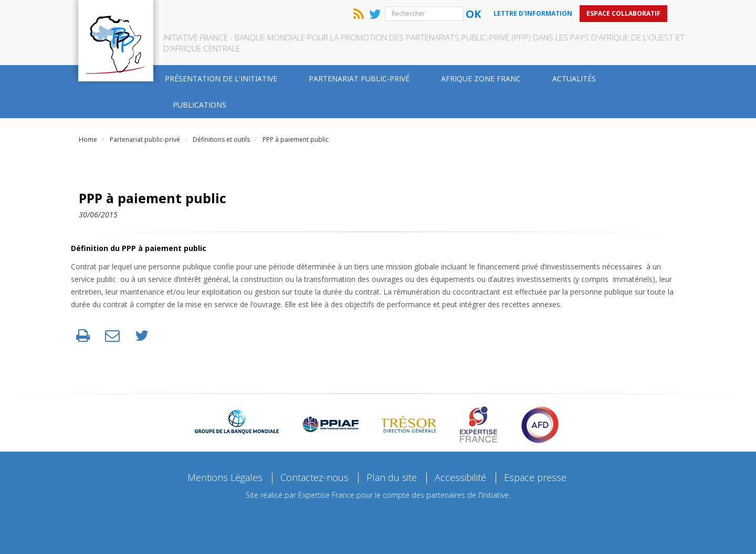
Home (88, 139)
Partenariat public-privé (359, 79)
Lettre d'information (533, 13)
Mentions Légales (225, 477)
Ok (473, 14)
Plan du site (392, 477)
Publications (199, 105)
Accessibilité (460, 477)
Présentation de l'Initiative (221, 79)
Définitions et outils (221, 139)
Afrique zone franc (481, 79)
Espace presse (535, 477)
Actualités (574, 79)
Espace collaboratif (623, 13)
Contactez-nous (314, 477)
